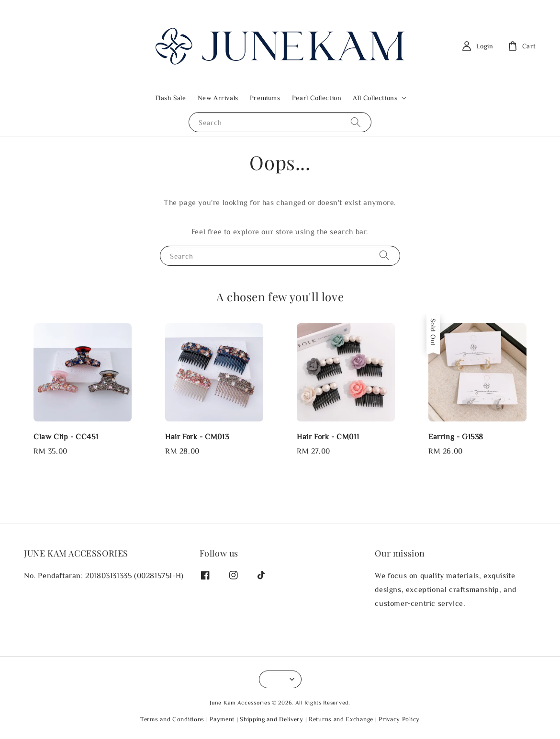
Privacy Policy (399, 719)
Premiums (265, 98)
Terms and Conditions (172, 719)
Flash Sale (171, 98)
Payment (222, 719)
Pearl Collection (317, 98)
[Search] (356, 122)
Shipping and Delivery (272, 719)
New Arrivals (218, 98)
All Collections (375, 98)
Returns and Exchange (341, 719)
